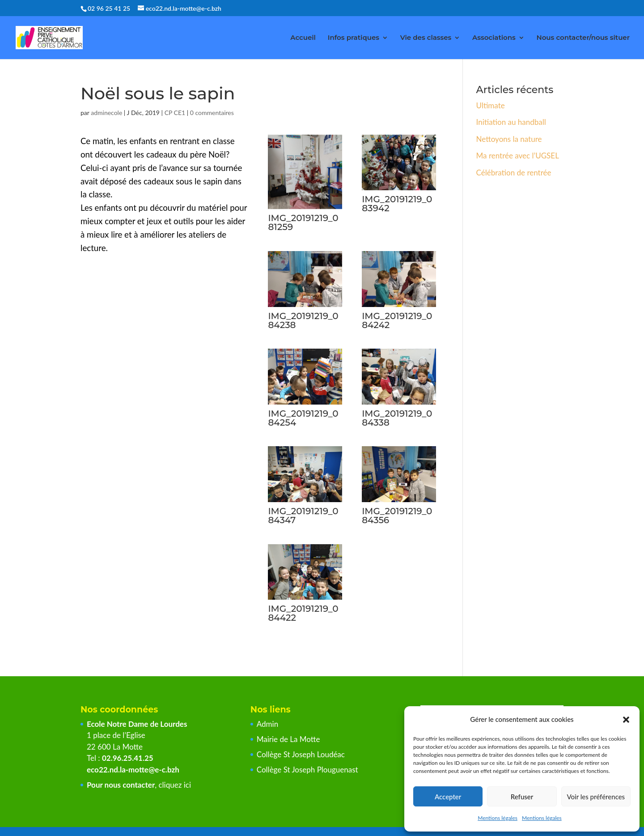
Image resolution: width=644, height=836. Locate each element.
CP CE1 (175, 113)
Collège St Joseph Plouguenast (308, 770)
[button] (626, 720)
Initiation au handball (511, 122)
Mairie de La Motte (288, 739)
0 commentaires (212, 113)
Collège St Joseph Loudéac (302, 754)
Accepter (448, 797)
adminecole (106, 113)
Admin (267, 724)
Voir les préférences (596, 797)
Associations (494, 38)
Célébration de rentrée (514, 173)
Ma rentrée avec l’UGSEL (518, 156)
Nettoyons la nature (509, 139)
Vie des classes (426, 38)
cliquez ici (175, 785)
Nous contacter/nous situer (583, 38)
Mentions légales (498, 818)
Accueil (303, 38)
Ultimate (491, 105)
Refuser (522, 797)
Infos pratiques (354, 38)
